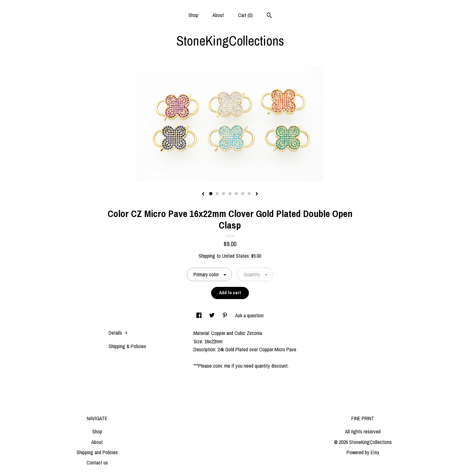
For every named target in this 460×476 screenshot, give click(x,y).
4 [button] (230, 194)
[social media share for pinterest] (226, 315)
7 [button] (249, 194)
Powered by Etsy (363, 452)
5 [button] (236, 194)
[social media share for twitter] (213, 315)
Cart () (245, 15)
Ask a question (249, 315)
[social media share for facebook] (200, 315)
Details (118, 333)
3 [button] (224, 194)
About (218, 15)
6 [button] (243, 194)
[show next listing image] (257, 194)
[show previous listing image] (203, 194)
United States (235, 256)
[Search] (269, 16)
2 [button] (217, 194)
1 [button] (211, 194)
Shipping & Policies (127, 346)
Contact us (97, 463)
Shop (193, 15)
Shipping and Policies (97, 452)
